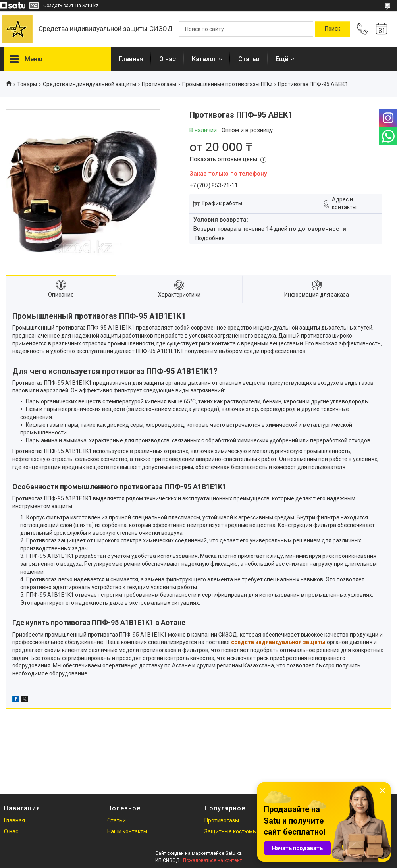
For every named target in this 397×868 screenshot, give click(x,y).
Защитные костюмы (231, 831)
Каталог (204, 59)
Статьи (249, 59)
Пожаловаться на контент (212, 860)
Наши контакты (127, 831)
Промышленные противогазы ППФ (227, 84)
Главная (131, 59)
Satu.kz (234, 853)
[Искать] (332, 29)
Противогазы (159, 84)
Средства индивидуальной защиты (90, 84)
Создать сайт (58, 6)
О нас (168, 59)
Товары (27, 84)
